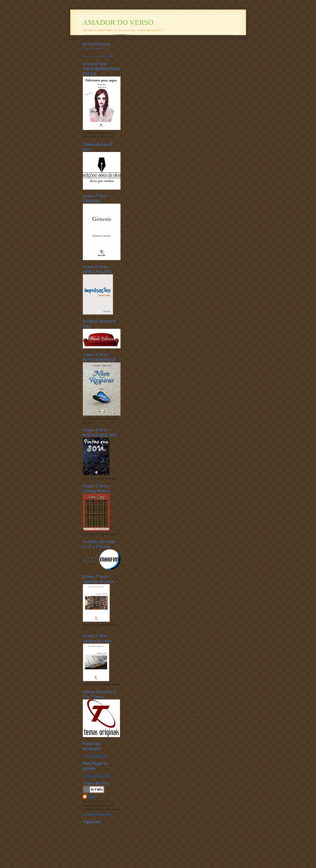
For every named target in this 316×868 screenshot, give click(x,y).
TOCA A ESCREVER (95, 756)
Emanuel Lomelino (94, 48)
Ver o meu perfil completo (98, 814)
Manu (92, 796)
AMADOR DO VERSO (118, 22)
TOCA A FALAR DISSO (97, 775)
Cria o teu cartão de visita (99, 56)
